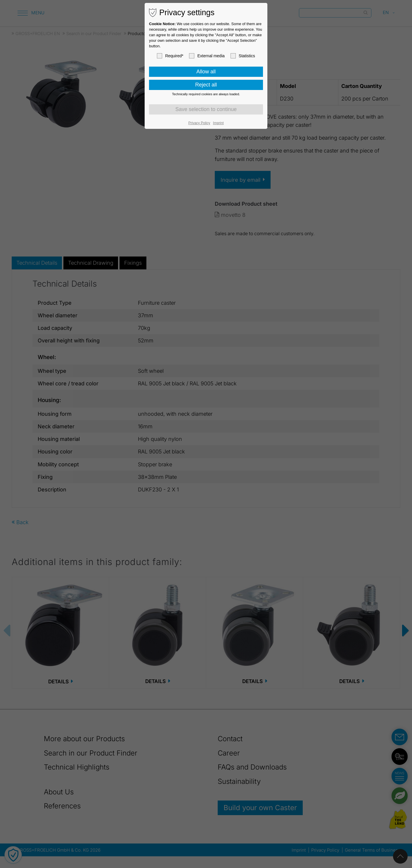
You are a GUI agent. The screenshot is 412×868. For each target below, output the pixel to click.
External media (207, 56)
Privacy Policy (199, 123)
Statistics (243, 56)
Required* (170, 56)
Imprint (218, 123)
